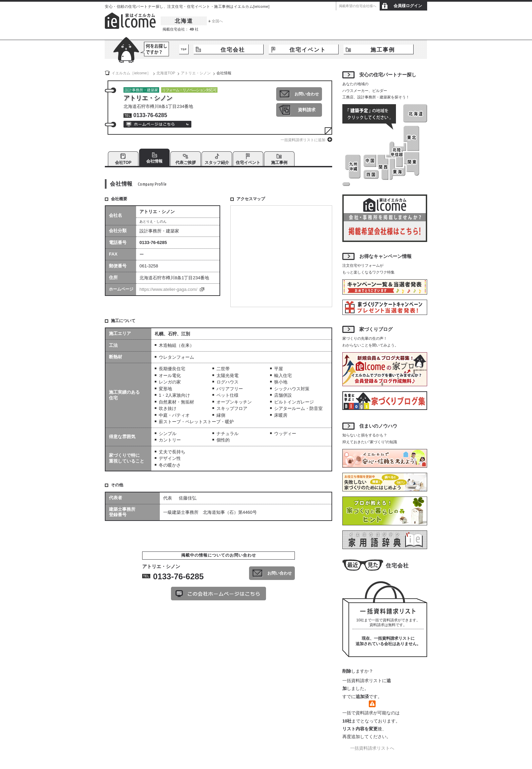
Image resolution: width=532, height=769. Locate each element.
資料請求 (307, 110)
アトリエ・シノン (196, 73)
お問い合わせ (307, 94)
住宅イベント (308, 50)
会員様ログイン (408, 6)
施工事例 (383, 50)
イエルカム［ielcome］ (131, 73)
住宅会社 (233, 50)
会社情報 (154, 161)
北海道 (184, 21)
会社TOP (123, 163)
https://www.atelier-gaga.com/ (168, 289)
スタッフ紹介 (217, 163)
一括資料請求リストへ (372, 748)
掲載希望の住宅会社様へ (358, 6)
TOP (184, 49)
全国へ (217, 21)
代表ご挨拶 (186, 163)
